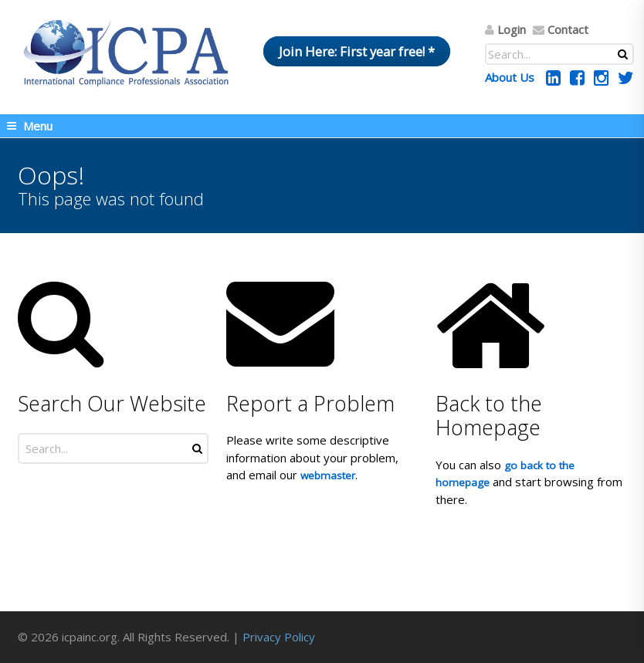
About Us (510, 77)
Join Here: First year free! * (357, 51)
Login (512, 29)
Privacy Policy (279, 637)
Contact (568, 29)
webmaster (328, 475)
